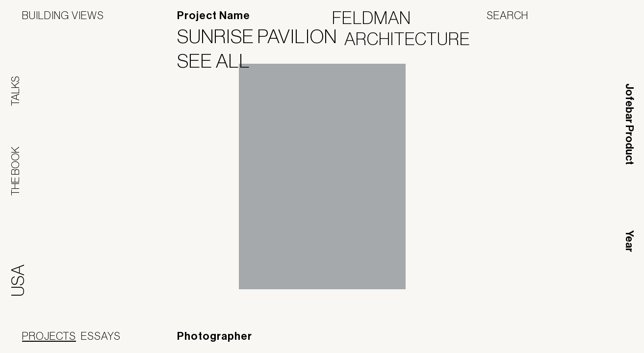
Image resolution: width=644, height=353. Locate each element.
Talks (15, 91)
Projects (49, 336)
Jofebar (596, 337)
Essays (101, 336)
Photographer (215, 336)
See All (220, 61)
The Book (15, 171)
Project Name (214, 16)
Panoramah (533, 340)
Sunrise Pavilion (263, 36)
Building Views (63, 15)
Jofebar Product (629, 124)
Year (629, 241)
